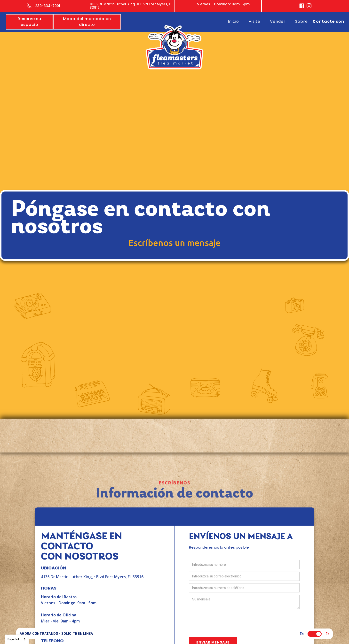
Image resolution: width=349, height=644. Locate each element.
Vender (278, 21)
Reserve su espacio (29, 22)
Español (13, 639)
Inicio (233, 21)
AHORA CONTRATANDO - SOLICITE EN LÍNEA (56, 634)
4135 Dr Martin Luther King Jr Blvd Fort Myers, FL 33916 (92, 577)
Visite (254, 21)
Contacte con (328, 21)
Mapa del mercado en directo (87, 22)
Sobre (301, 21)
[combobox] (17, 639)
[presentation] (226, 621)
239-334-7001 (48, 6)
